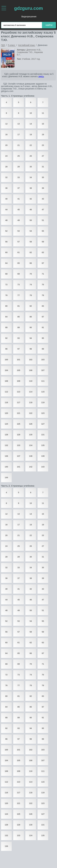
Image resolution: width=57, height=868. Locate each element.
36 (6, 188)
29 (19, 167)
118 (31, 402)
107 (43, 370)
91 (43, 327)
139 (43, 456)
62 (31, 252)
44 (6, 210)
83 (43, 306)
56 (6, 242)
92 (6, 338)
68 (6, 274)
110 (31, 381)
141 (19, 467)
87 (43, 317)
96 (6, 349)
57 (19, 242)
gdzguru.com (28, 8)
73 (19, 285)
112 (6, 392)
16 (6, 135)
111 (43, 381)
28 (6, 167)
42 (31, 199)
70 (31, 274)
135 (43, 445)
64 (6, 263)
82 (31, 306)
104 (6, 370)
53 (19, 231)
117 (19, 402)
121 (19, 413)
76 (6, 295)
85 (19, 317)
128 (6, 435)
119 (43, 402)
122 (31, 413)
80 (6, 306)
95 (43, 338)
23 (43, 145)
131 (43, 435)
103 (43, 360)
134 (31, 445)
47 (43, 210)
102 (31, 360)
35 (43, 177)
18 (31, 135)
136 (6, 456)
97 (19, 349)
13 (19, 124)
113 (19, 392)
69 (19, 274)
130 (31, 435)
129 (19, 435)
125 (19, 424)
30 (31, 167)
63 (43, 252)
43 (43, 199)
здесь (41, 76)
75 (43, 285)
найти (49, 25)
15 (43, 124)
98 (31, 349)
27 (43, 156)
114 (31, 392)
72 (6, 285)
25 (19, 156)
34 (31, 177)
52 (6, 231)
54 (31, 231)
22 (31, 145)
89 (19, 327)
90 (31, 327)
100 (6, 360)
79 (43, 295)
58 (31, 242)
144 (6, 477)
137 (19, 456)
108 (6, 381)
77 (19, 295)
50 (31, 220)
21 (19, 145)
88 (6, 327)
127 (43, 424)
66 (31, 263)
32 (6, 177)
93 (19, 338)
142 (31, 467)
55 (43, 231)
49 (19, 220)
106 (31, 370)
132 (6, 445)
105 (19, 370)
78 (31, 295)
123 (43, 413)
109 (19, 381)
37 (19, 188)
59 (43, 242)
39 (43, 188)
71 (43, 274)
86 (31, 317)
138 (31, 456)
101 (19, 360)
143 (43, 467)
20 (6, 145)
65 (19, 263)
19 (43, 135)
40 (6, 199)
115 (43, 392)
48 (6, 220)
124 (6, 424)
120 (6, 413)
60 (6, 252)
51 (43, 220)
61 (19, 252)
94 (31, 338)
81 (19, 306)
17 (19, 135)
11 (43, 113)
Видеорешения (29, 17)
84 (6, 317)
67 (43, 263)
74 (31, 285)
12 (6, 124)
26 (31, 156)
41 (19, 199)
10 (31, 113)
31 (43, 167)
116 (6, 402)
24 (6, 156)
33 (19, 177)
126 (31, 424)
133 (19, 445)
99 (43, 349)
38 (31, 188)
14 (31, 124)
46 (31, 210)
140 (6, 467)
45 (19, 210)
